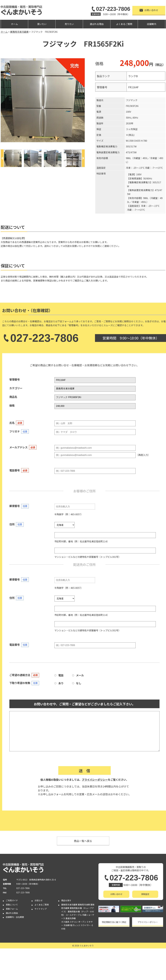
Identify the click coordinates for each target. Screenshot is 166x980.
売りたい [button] (69, 24)
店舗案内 (152, 24)
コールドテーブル (74, 915)
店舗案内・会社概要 (15, 917)
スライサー (86, 925)
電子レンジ (75, 925)
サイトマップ (41, 909)
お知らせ (39, 900)
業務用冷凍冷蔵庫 (69, 905)
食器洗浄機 (71, 918)
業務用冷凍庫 (84, 905)
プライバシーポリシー (95, 780)
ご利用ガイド (12, 900)
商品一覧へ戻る (83, 841)
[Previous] (2, 158)
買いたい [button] (42, 24)
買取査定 (145, 894)
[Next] (83, 158)
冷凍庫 (67, 925)
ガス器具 (65, 922)
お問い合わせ (149, 10)
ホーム (14, 24)
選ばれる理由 (97, 24)
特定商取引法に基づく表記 (114, 922)
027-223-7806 (110, 9)
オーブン (82, 922)
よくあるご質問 (124, 24)
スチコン (74, 922)
